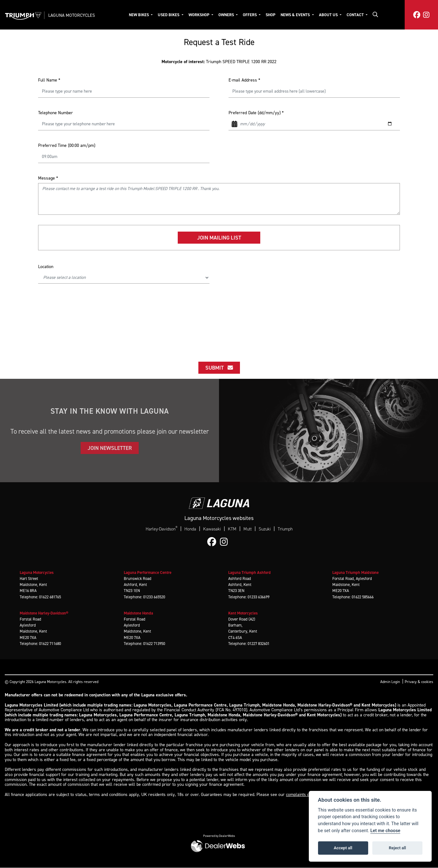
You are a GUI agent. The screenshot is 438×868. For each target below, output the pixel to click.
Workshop (199, 15)
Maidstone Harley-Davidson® (44, 613)
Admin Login (390, 682)
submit (219, 368)
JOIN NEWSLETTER (110, 448)
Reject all (397, 848)
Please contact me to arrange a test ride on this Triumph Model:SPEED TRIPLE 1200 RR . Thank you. (219, 199)
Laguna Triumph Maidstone (355, 572)
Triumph (285, 529)
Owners (227, 15)
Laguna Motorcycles (72, 15)
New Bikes (139, 15)
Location (46, 267)
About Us (329, 15)
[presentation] (219, 314)
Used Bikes (169, 15)
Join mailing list (219, 238)
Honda (190, 529)
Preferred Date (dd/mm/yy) (256, 113)
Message (48, 178)
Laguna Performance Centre (148, 572)
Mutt (248, 529)
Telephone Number (56, 113)
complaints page (301, 795)
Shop (271, 15)
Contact (356, 15)
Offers (250, 15)
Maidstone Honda (138, 613)
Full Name (49, 80)
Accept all (343, 848)
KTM (232, 529)
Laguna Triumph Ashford (249, 572)
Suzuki (265, 529)
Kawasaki (212, 529)
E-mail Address (244, 80)
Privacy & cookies (419, 682)
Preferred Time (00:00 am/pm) (67, 145)
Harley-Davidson (162, 529)
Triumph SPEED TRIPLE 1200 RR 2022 (219, 62)
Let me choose (385, 831)
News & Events (296, 15)
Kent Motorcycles (243, 613)
